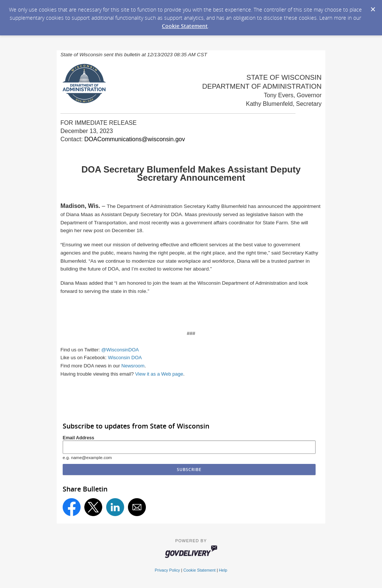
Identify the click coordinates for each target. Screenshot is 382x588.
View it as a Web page (159, 374)
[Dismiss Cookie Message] (373, 7)
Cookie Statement (185, 26)
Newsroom (133, 366)
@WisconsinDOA (120, 350)
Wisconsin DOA (125, 358)
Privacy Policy (167, 570)
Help (223, 570)
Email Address (79, 438)
